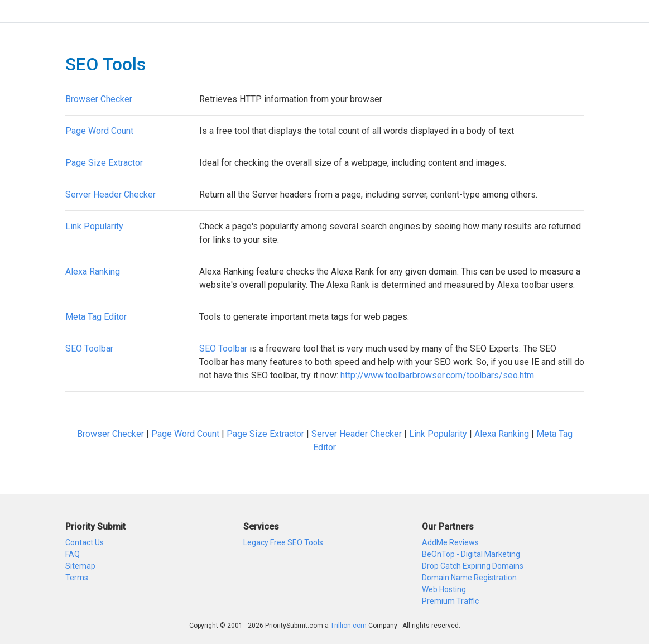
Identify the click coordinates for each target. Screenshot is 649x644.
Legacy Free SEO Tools (283, 542)
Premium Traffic (450, 601)
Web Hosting (444, 589)
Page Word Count (99, 131)
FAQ (73, 554)
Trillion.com (348, 626)
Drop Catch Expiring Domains (473, 566)
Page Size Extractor (104, 163)
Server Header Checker (110, 194)
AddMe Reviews (450, 542)
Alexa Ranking (93, 271)
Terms (77, 578)
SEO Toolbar (89, 349)
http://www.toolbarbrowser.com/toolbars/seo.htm (437, 375)
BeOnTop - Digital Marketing (471, 554)
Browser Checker (99, 99)
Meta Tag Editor (96, 317)
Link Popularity (94, 226)
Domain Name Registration (469, 578)
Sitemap (80, 566)
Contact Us (85, 542)
